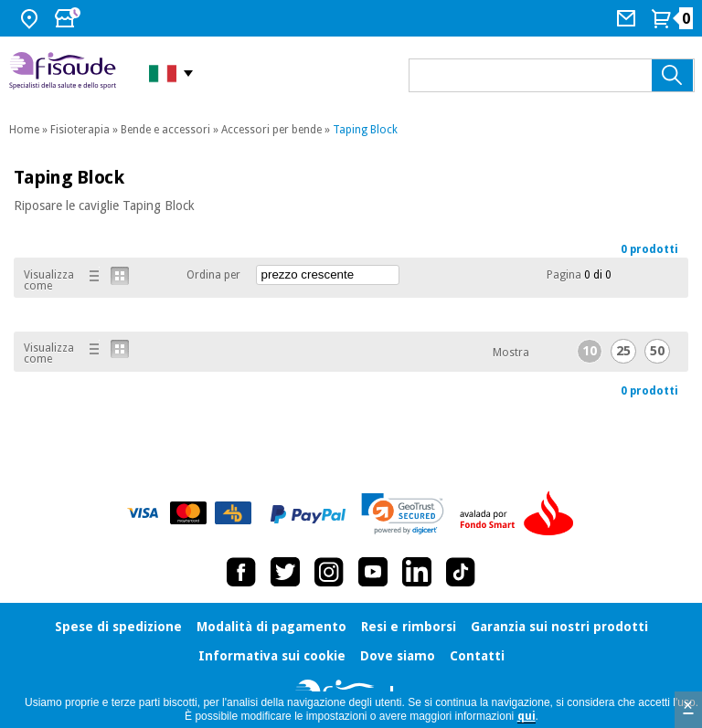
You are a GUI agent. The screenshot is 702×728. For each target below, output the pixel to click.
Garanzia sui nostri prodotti (559, 627)
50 (657, 351)
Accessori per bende (271, 130)
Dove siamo (398, 656)
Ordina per (213, 275)
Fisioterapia (80, 130)
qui (526, 716)
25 (623, 351)
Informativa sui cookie (272, 656)
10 (590, 351)
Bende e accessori (165, 130)
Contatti (477, 656)
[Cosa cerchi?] (552, 75)
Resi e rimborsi (409, 627)
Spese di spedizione (118, 627)
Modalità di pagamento (271, 627)
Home (24, 130)
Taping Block (365, 130)
